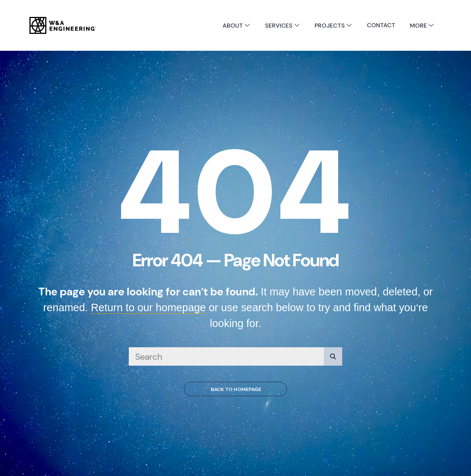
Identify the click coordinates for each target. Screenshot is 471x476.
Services (282, 26)
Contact (381, 25)
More (422, 26)
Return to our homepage (148, 308)
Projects (333, 26)
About (236, 26)
